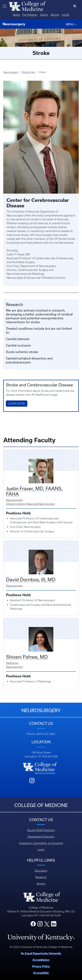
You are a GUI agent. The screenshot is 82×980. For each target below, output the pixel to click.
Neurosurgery (11, 72)
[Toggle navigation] (5, 6)
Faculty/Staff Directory (41, 830)
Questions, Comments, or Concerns (41, 843)
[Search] (75, 6)
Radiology (12, 663)
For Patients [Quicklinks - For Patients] (30, 15)
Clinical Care (28, 72)
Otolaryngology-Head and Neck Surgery (31, 504)
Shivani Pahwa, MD (27, 657)
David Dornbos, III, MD (31, 580)
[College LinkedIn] (54, 925)
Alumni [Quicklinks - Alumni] (55, 15)
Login (41, 850)
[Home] (27, 6)
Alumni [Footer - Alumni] (41, 884)
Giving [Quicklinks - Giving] (44, 15)
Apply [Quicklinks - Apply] (16, 15)
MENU (71, 24)
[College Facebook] (33, 925)
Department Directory (41, 837)
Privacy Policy (41, 966)
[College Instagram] (40, 925)
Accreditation (41, 960)
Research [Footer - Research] (41, 877)
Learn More (17, 404)
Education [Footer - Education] (41, 871)
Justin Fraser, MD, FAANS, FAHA (34, 491)
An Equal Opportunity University (41, 953)
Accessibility (41, 973)
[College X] (47, 924)
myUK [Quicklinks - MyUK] (66, 15)
